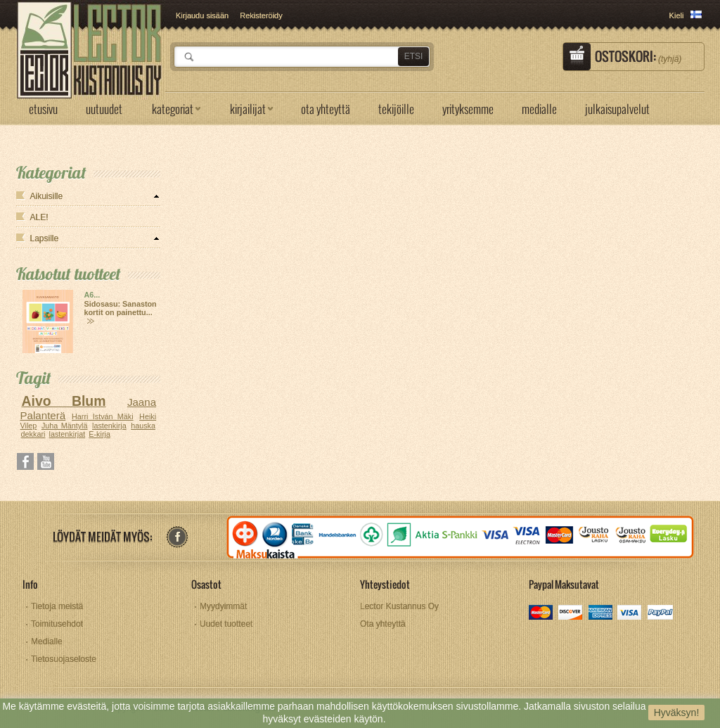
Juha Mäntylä (65, 426)
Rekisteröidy (261, 15)
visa (630, 614)
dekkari (33, 434)
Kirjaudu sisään (202, 15)
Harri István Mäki (103, 416)
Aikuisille (47, 196)
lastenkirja (109, 426)
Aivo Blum (63, 401)
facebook (177, 537)
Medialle (47, 641)
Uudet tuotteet (226, 624)
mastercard (542, 614)
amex (601, 614)
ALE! (39, 217)
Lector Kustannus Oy (399, 606)
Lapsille (45, 238)
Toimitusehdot (57, 624)
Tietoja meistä (57, 606)
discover (571, 614)
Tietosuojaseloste (64, 659)
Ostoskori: (638, 56)
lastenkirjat (67, 434)
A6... (92, 295)
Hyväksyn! (677, 713)
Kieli (677, 15)
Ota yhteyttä (383, 624)
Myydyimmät (223, 606)
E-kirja (99, 434)
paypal (660, 614)
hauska (143, 426)
